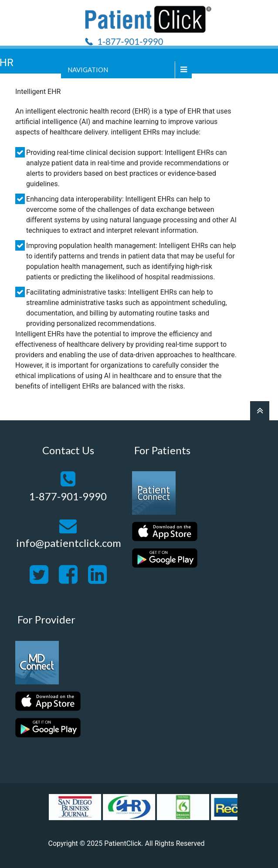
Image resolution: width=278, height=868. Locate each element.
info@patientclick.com (69, 543)
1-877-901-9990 (68, 496)
